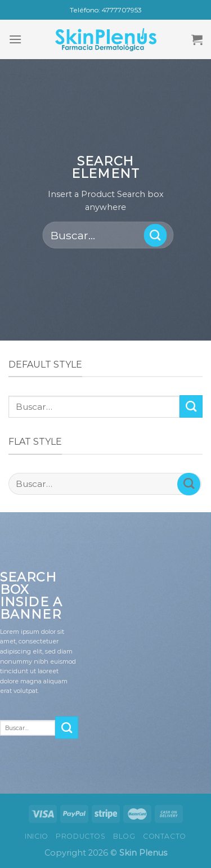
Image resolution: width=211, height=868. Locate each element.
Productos (81, 836)
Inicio (37, 836)
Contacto (165, 836)
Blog (124, 836)
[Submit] (155, 235)
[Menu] (15, 39)
